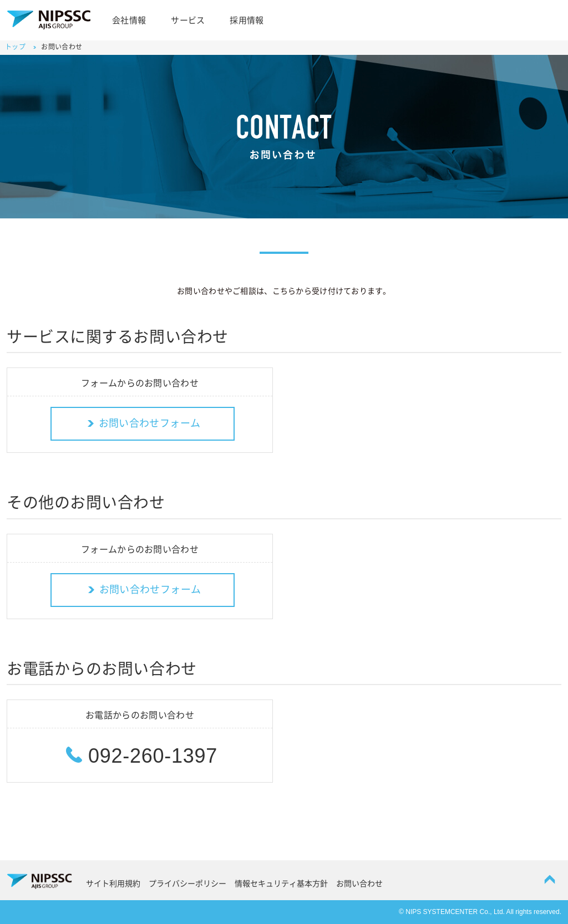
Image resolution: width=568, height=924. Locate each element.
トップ (15, 47)
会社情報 (129, 20)
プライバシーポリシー (187, 884)
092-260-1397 (140, 756)
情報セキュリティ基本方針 (281, 884)
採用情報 (247, 20)
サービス (188, 20)
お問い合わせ (359, 884)
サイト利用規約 (113, 884)
